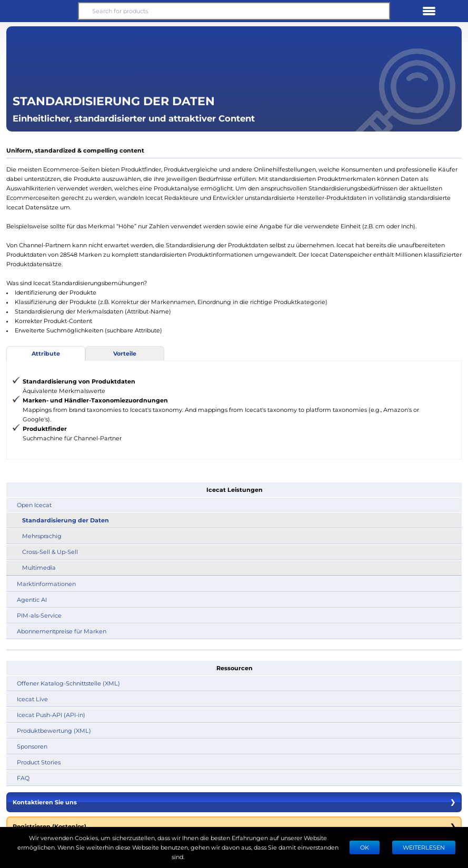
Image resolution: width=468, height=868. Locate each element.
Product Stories (39, 762)
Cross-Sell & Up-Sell (50, 552)
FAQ (23, 778)
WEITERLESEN (424, 847)
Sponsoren (32, 746)
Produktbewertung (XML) (54, 730)
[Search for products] (234, 11)
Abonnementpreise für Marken (62, 631)
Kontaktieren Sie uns (234, 802)
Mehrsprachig (42, 536)
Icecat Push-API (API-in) (51, 715)
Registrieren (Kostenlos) (234, 826)
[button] (39, 11)
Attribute (46, 353)
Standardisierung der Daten (66, 520)
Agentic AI (32, 599)
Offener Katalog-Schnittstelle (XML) (68, 683)
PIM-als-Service (39, 615)
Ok (365, 847)
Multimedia (39, 567)
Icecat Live (32, 699)
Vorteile (125, 353)
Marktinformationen (46, 584)
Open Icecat (34, 505)
